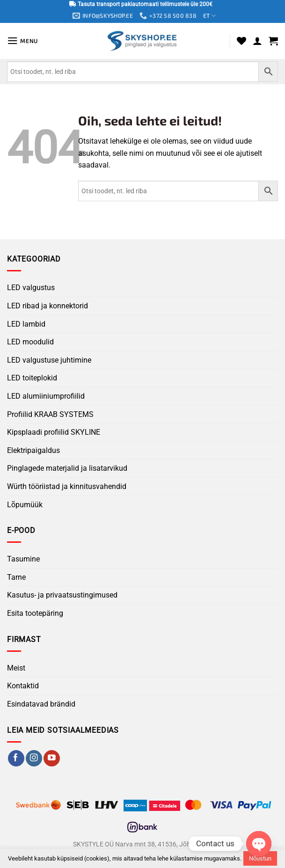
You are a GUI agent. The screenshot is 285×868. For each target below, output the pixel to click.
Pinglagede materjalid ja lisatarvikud (67, 469)
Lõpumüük (25, 505)
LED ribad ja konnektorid (47, 306)
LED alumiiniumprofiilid (46, 397)
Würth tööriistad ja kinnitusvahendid (67, 487)
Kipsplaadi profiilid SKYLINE (54, 433)
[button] (23, 41)
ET (212, 16)
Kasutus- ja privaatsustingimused (62, 595)
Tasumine (23, 559)
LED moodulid (30, 342)
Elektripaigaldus (33, 450)
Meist (16, 668)
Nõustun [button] (260, 858)
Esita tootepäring (35, 614)
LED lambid (26, 324)
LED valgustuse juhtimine (49, 361)
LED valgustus (31, 288)
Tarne (16, 578)
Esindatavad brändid (41, 704)
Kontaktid (23, 686)
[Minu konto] (257, 41)
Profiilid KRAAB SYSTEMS (50, 414)
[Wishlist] (241, 41)
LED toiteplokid (32, 378)
